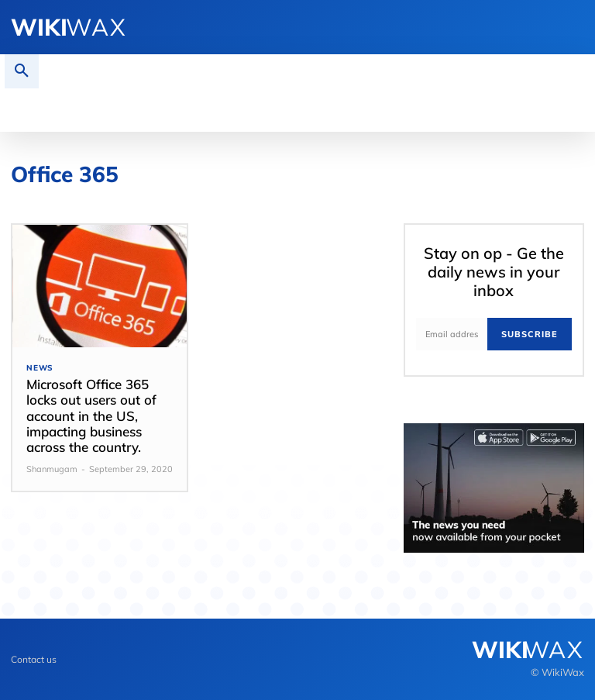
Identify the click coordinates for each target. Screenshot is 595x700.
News (40, 368)
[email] (452, 334)
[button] (22, 71)
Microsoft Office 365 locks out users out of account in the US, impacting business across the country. (91, 416)
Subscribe (530, 334)
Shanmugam (52, 469)
